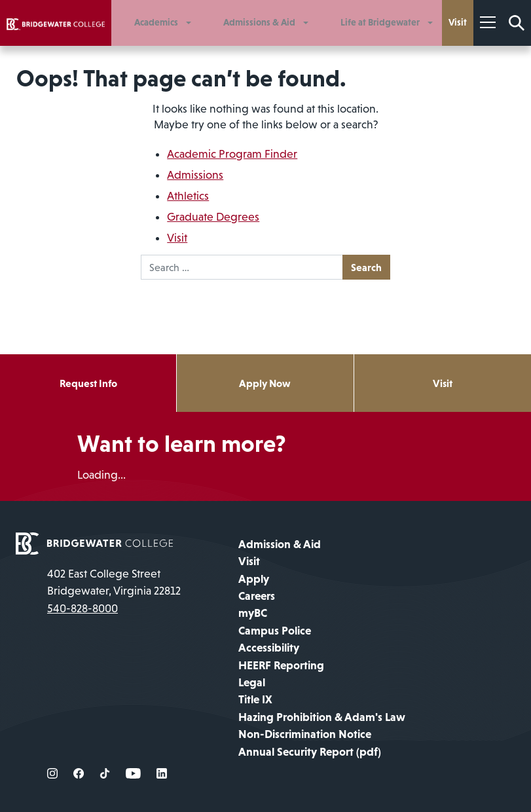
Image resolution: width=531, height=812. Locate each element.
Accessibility (269, 648)
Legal (252, 682)
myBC (253, 613)
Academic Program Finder (232, 154)
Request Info (88, 383)
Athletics (188, 196)
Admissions (195, 175)
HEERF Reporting (281, 665)
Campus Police (275, 631)
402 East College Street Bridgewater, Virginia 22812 (114, 582)
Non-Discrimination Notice (305, 734)
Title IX (255, 699)
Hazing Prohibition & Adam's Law (322, 717)
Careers (257, 596)
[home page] (94, 542)
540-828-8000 (82, 608)
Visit (177, 238)
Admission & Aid (280, 544)
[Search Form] (517, 23)
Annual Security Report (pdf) (310, 752)
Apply (254, 579)
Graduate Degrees (213, 217)
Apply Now (265, 383)
